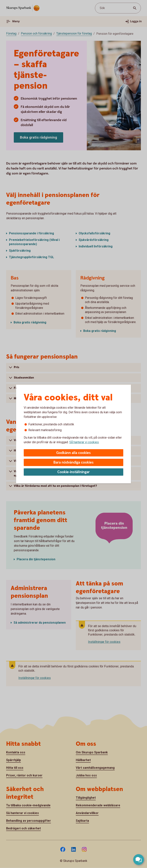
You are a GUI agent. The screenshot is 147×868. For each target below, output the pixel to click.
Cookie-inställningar (74, 472)
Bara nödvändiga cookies (73, 463)
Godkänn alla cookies (73, 453)
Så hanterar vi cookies (84, 442)
